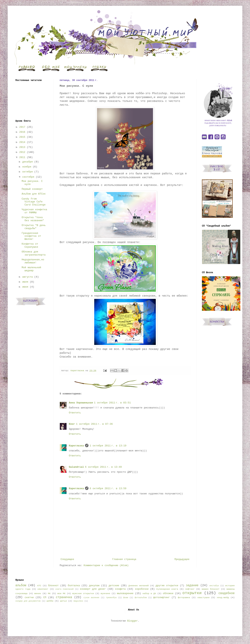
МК (49, 594)
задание (192, 585)
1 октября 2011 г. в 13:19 (108, 446)
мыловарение (125, 593)
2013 (22, 147)
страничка (64, 597)
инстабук (214, 586)
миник (38, 594)
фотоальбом (141, 598)
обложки (168, 593)
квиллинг (43, 589)
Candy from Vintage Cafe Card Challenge (33, 202)
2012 (22, 152)
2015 (22, 137)
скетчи (29, 597)
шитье (63, 601)
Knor (72, 424)
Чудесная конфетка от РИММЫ (34, 211)
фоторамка (184, 598)
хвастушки (203, 598)
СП (45, 597)
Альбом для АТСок (34, 194)
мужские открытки (83, 594)
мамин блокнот (211, 589)
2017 (22, 127)
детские (114, 586)
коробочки (142, 589)
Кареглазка (76, 446)
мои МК (61, 594)
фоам (126, 598)
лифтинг (190, 589)
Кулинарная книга (167, 589)
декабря (28, 162)
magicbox (78, 601)
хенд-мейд (223, 598)
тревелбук (111, 598)
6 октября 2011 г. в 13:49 (103, 467)
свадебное (227, 593)
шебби (50, 601)
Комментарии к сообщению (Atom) (106, 565)
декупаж (94, 586)
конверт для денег (93, 589)
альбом (21, 585)
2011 (22, 157)
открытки (192, 593)
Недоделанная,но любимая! (33, 261)
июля (25, 282)
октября (28, 172)
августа (28, 277)
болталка (74, 586)
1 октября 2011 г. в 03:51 (112, 403)
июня (25, 287)
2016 (22, 132)
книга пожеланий (64, 589)
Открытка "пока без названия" (33, 219)
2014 (22, 142)
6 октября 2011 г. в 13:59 (108, 489)
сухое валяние (91, 598)
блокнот (53, 586)
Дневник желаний (138, 586)
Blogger (133, 621)
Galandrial (76, 467)
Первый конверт (32, 189)
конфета (120, 589)
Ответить (75, 413)
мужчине (105, 594)
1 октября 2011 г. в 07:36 (94, 424)
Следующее (67, 559)
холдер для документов (28, 601)
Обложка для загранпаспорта (33, 253)
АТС (39, 586)
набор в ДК (149, 594)
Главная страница (124, 559)
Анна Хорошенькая (81, 403)
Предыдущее (182, 559)
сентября (28, 177)
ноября (27, 167)
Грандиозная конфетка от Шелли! (31, 236)
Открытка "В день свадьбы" (34, 227)
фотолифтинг (162, 597)
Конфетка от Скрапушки (30, 245)
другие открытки (167, 586)
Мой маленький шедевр (31, 269)
